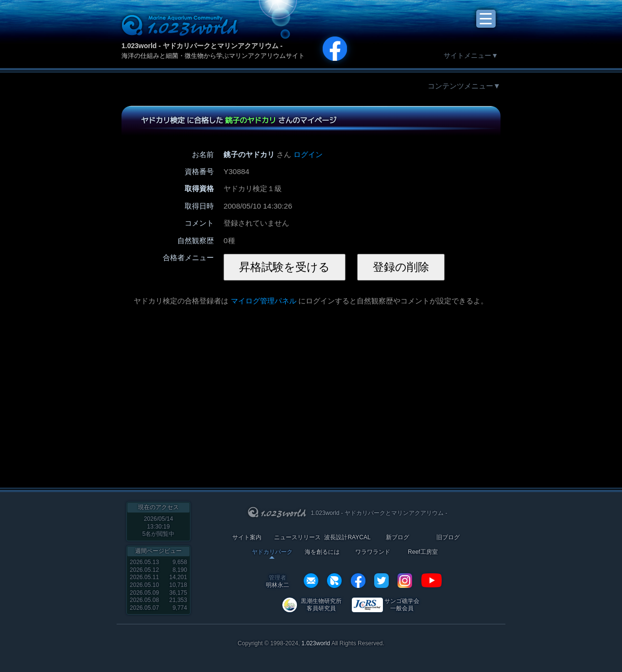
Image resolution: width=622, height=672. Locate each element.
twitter (381, 581)
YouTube (432, 581)
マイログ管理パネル (264, 301)
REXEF (334, 581)
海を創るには (322, 552)
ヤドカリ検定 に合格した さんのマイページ (239, 120)
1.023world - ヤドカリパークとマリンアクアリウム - (202, 46)
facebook (358, 581)
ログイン (308, 154)
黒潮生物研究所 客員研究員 (321, 605)
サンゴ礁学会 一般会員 (402, 605)
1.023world (316, 643)
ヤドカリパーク (272, 552)
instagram (405, 581)
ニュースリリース (297, 538)
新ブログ (397, 538)
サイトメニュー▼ (471, 55)
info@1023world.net (311, 581)
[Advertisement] (240, 391)
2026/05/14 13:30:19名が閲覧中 (159, 526)
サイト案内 (247, 538)
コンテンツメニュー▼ (464, 86)
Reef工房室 (423, 552)
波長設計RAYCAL (347, 538)
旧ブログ (448, 538)
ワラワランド (373, 552)
